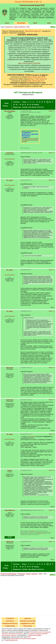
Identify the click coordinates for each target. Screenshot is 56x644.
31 (37, 102)
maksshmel (10, 153)
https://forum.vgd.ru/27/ (33, 31)
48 (28, 105)
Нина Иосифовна (10, 111)
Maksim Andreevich (38, 107)
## (54, 111)
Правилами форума (35, 635)
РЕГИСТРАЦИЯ (21, 23)
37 (52, 102)
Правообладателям (11, 640)
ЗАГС (28, 27)
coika (29, 107)
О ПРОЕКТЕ (10, 619)
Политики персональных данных (12, 634)
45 (20, 105)
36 (50, 102)
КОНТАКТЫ (10, 621)
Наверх (51, 111)
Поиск (49, 23)
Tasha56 (24, 107)
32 (40, 102)
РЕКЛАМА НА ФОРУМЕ (28, 621)
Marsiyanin (10, 368)
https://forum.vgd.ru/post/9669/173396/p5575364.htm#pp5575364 (30, 140)
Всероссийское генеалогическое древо (23, 639)
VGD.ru (7, 23)
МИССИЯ (28, 619)
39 (16, 105)
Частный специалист (10, 159)
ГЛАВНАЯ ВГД (10, 626)
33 (42, 102)
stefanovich (10, 400)
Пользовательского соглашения (40, 632)
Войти (35, 23)
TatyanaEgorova (10, 510)
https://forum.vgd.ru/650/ (37, 77)
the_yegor (10, 180)
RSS (29, 637)
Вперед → (6, 106)
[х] (40, 2)
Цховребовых (40, 533)
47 (25, 105)
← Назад (6, 103)
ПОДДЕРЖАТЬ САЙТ (28, 624)
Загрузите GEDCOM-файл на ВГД (27, 2)
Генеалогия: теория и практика (15, 27)
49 (30, 105)
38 (14, 105)
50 (33, 105)
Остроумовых (32, 531)
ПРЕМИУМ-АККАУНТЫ (10, 624)
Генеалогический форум (8, 574)
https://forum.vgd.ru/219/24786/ (29, 63)
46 (23, 105)
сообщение (31, 437)
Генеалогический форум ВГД (32, 5)
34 (45, 102)
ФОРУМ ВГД (28, 626)
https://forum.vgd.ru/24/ (39, 79)
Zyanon (10, 470)
